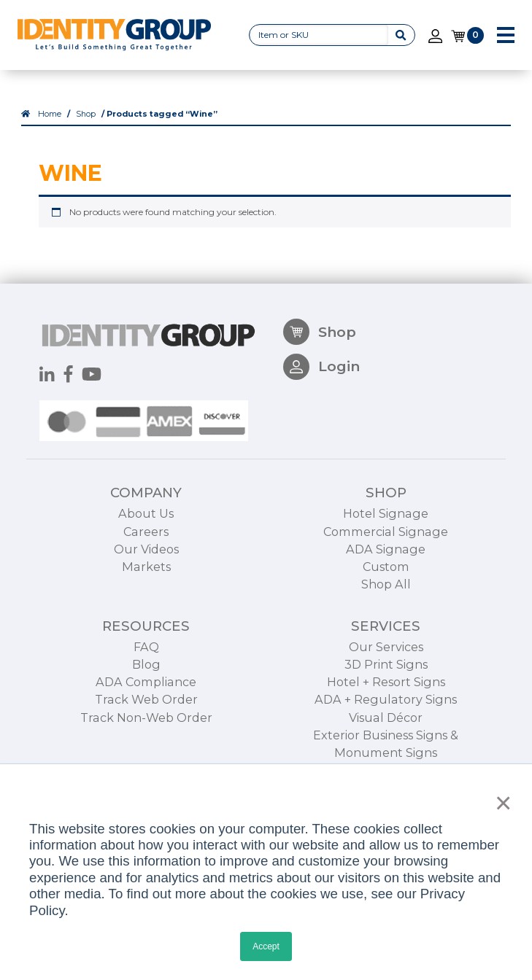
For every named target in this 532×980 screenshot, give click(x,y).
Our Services (386, 696)
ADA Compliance (146, 732)
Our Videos (146, 599)
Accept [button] (266, 946)
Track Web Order (146, 750)
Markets (146, 616)
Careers (146, 581)
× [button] (500, 803)
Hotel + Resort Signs (386, 732)
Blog (146, 715)
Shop (86, 115)
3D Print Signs (386, 715)
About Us (146, 564)
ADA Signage (386, 599)
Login (321, 417)
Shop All (386, 634)
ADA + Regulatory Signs (386, 750)
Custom (386, 616)
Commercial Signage (386, 581)
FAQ (146, 696)
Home (50, 115)
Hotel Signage (386, 564)
